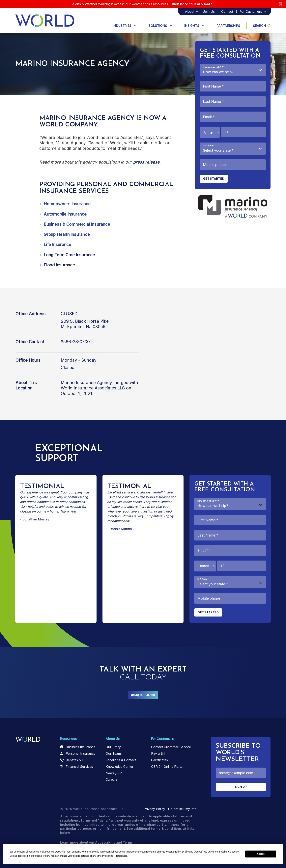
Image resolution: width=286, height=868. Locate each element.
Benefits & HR (76, 760)
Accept (261, 854)
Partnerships (228, 26)
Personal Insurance (81, 753)
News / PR (114, 773)
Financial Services (79, 767)
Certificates (159, 760)
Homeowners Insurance (67, 204)
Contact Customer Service (171, 747)
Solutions (158, 26)
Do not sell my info (182, 809)
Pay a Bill (158, 753)
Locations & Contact (121, 760)
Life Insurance (57, 244)
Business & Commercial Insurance (77, 224)
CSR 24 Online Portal (167, 767)
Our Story (113, 747)
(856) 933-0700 (143, 695)
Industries (122, 26)
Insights (192, 26)
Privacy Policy (154, 809)
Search (262, 26)
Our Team (113, 753)
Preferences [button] (121, 856)
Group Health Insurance (67, 234)
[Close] (280, 4)
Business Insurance (81, 747)
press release (146, 162)
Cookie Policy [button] (42, 856)
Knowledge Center (120, 767)
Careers (112, 779)
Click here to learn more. (192, 4)
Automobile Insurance (65, 214)
